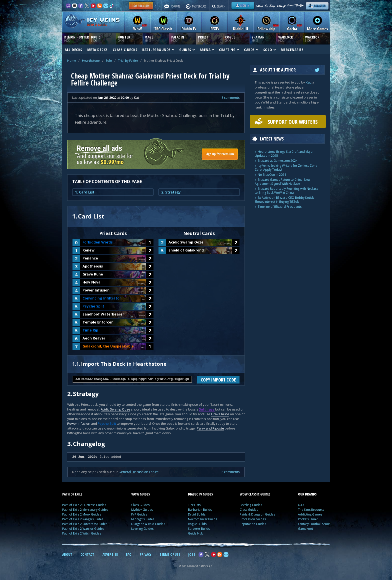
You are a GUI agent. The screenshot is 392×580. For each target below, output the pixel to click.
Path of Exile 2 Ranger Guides (83, 519)
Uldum (141, 259)
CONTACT (87, 554)
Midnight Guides (143, 519)
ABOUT (67, 554)
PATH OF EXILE (72, 494)
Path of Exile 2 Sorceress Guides (85, 524)
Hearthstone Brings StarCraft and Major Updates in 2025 (284, 154)
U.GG (302, 505)
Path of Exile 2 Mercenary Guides (85, 510)
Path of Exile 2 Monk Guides (82, 514)
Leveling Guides (142, 529)
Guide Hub (196, 533)
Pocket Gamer (308, 519)
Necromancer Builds (202, 519)
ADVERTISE (110, 554)
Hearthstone (91, 61)
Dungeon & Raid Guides (148, 524)
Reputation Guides (253, 524)
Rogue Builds (197, 524)
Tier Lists (194, 505)
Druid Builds (197, 514)
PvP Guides (139, 514)
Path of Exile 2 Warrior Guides (83, 529)
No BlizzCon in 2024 (272, 175)
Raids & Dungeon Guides (257, 514)
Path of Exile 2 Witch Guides (82, 533)
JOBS (192, 554)
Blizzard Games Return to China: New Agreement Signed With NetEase (282, 182)
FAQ (129, 554)
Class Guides (140, 505)
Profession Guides (253, 519)
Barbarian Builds (200, 510)
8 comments (231, 97)
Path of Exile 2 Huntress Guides (84, 505)
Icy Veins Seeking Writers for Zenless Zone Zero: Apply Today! (286, 168)
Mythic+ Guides (142, 510)
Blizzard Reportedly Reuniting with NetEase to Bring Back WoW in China (286, 191)
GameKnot (305, 529)
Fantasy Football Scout (314, 524)
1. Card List (85, 192)
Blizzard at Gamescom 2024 (278, 161)
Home (72, 61)
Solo (109, 61)
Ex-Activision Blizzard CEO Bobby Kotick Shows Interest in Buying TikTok (284, 200)
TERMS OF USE (170, 554)
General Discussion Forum (138, 472)
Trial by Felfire (128, 61)
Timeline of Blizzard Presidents (280, 207)
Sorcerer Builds (199, 529)
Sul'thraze (207, 409)
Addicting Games (310, 514)
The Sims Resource (311, 510)
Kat (308, 82)
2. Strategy (171, 192)
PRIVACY (145, 554)
